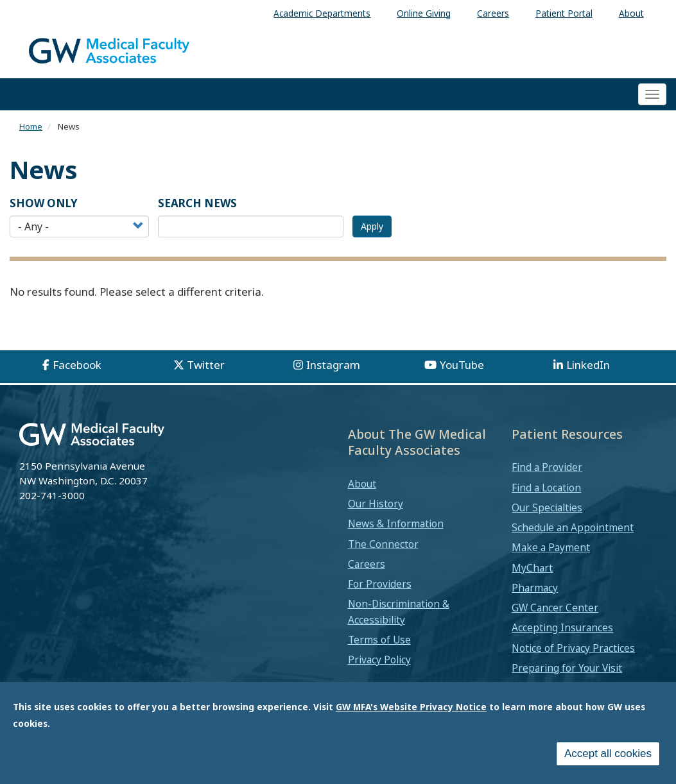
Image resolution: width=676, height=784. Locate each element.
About (362, 484)
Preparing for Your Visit (567, 668)
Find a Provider (547, 467)
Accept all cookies (608, 754)
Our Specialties (547, 507)
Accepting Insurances (562, 627)
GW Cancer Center (555, 608)
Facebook (77, 365)
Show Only (44, 203)
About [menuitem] (631, 13)
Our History (376, 504)
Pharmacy (535, 588)
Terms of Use (379, 640)
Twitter (206, 365)
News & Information (396, 524)
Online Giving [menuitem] (424, 13)
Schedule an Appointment (573, 527)
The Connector (383, 544)
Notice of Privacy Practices (573, 648)
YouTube (462, 365)
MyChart (532, 568)
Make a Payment (551, 547)
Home (31, 126)
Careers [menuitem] (493, 13)
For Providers (380, 584)
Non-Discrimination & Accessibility (399, 611)
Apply (372, 226)
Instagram (333, 365)
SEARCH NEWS (197, 203)
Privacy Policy (379, 660)
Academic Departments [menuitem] (322, 13)
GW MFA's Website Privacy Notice (411, 707)
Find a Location (546, 488)
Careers (367, 564)
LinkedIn (588, 365)
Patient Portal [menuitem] (564, 13)
